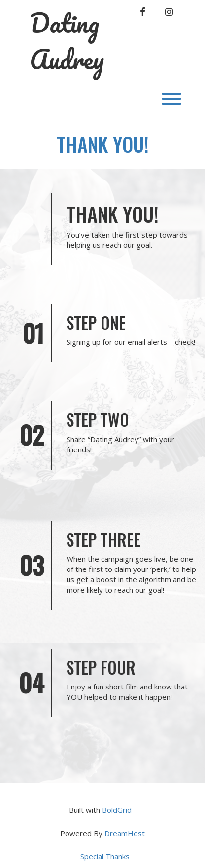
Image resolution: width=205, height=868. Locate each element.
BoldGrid (117, 810)
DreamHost (125, 833)
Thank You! (103, 144)
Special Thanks (105, 856)
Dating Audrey (67, 41)
